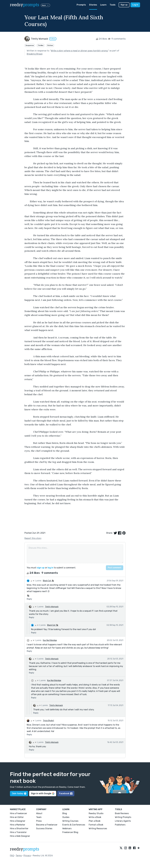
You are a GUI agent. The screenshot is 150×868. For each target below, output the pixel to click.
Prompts (81, 5)
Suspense (30, 45)
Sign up (124, 5)
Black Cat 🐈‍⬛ (48, 581)
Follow (53, 39)
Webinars (67, 828)
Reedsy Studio (96, 813)
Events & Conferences (74, 825)
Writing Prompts (123, 817)
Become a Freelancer (47, 825)
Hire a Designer (18, 821)
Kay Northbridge (50, 640)
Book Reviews (122, 813)
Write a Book (95, 817)
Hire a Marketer (18, 825)
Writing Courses (70, 821)
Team (39, 817)
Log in (135, 5)
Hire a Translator (18, 832)
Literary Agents (123, 821)
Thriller (41, 45)
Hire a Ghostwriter (19, 828)
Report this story (33, 538)
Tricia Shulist (48, 721)
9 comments (117, 39)
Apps (45, 5)
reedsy (25, 849)
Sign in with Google (43, 793)
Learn (103, 5)
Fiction (50, 45)
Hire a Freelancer (18, 813)
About (39, 813)
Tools (113, 5)
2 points (40, 625)
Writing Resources (98, 828)
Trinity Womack (52, 607)
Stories (93, 5)
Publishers (120, 825)
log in (50, 568)
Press (39, 821)
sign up (41, 568)
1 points (36, 581)
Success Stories (44, 828)
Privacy (27, 856)
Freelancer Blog (70, 832)
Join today (19, 793)
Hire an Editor (17, 817)
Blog (65, 813)
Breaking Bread (35, 54)
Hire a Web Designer (20, 836)
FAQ (12, 856)
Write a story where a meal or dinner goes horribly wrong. (80, 51)
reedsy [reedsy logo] (25, 5)
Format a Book (96, 825)
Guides (66, 817)
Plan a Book (95, 821)
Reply (29, 599)
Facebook (66, 793)
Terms (19, 856)
